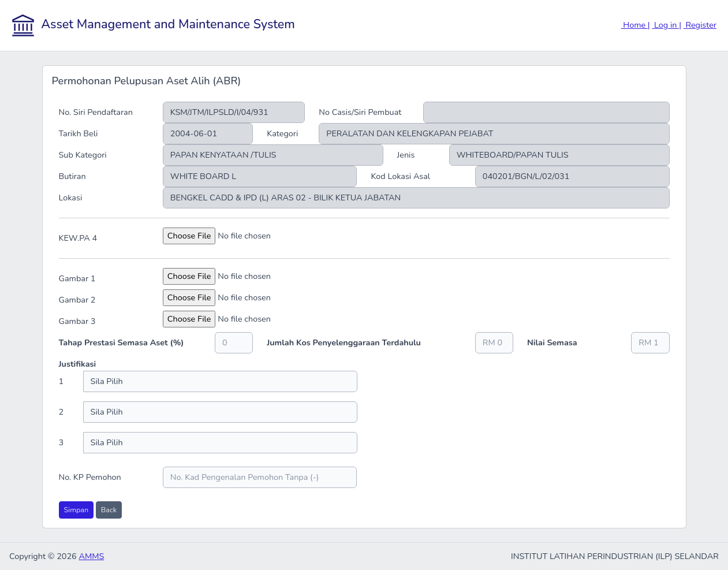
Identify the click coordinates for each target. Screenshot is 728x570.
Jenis (406, 155)
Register (700, 25)
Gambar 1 (77, 278)
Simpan (76, 510)
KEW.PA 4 (78, 238)
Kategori (282, 133)
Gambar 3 (77, 321)
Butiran (72, 176)
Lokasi (71, 198)
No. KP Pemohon (90, 477)
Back (109, 510)
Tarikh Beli (79, 133)
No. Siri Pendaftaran (96, 112)
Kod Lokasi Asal (400, 176)
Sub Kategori (83, 155)
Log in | (667, 25)
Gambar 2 (77, 300)
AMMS (91, 556)
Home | (636, 25)
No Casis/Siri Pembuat (360, 112)
